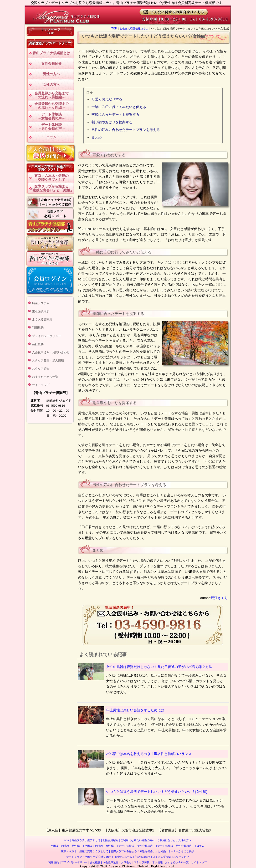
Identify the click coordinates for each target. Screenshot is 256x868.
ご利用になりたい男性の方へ (137, 840)
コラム (51, 137)
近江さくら (219, 598)
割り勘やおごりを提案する (112, 122)
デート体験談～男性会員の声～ (52, 127)
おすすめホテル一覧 (45, 377)
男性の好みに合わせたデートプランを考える (126, 130)
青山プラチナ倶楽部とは (51, 53)
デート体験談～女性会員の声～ (52, 116)
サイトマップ (41, 385)
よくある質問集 (42, 319)
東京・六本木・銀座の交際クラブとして (52, 178)
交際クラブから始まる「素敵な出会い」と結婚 (137, 851)
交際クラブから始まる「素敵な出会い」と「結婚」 (51, 188)
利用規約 (38, 328)
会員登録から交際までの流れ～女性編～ (52, 106)
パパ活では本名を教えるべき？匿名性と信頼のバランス (149, 754)
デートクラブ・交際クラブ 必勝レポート (90, 857)
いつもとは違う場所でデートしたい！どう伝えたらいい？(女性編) (157, 792)
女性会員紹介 (52, 63)
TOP (114, 29)
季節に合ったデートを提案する (115, 114)
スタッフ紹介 (41, 369)
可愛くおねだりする (107, 99)
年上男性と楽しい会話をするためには (135, 710)
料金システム (41, 303)
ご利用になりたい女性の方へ (174, 840)
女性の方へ (51, 85)
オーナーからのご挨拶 (180, 851)
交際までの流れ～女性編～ (100, 846)
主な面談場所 (41, 311)
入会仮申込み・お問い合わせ (51, 352)
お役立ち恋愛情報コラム (134, 29)
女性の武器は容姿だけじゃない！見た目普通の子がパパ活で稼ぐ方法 (159, 667)
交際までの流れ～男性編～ (66, 846)
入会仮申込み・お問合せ (116, 862)
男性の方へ (51, 74)
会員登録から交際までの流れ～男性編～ (52, 95)
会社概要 (38, 344)
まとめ (97, 137)
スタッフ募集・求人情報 (48, 360)
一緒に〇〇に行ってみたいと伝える (119, 107)
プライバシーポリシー (47, 336)
